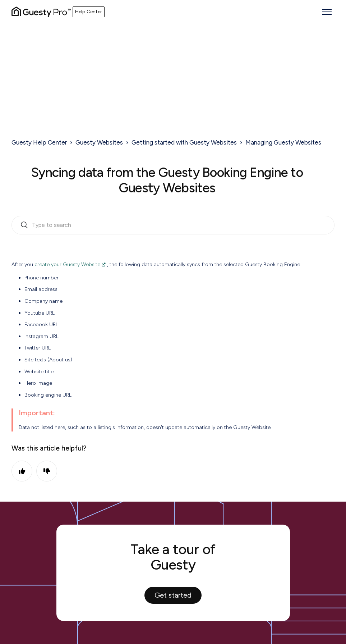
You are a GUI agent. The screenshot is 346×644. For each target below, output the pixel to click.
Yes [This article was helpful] (22, 471)
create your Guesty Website (67, 264)
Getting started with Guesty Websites (184, 142)
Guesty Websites (99, 142)
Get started (173, 595)
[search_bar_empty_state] (173, 225)
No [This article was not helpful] (47, 471)
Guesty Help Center (39, 142)
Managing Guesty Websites (283, 142)
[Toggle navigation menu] (327, 12)
